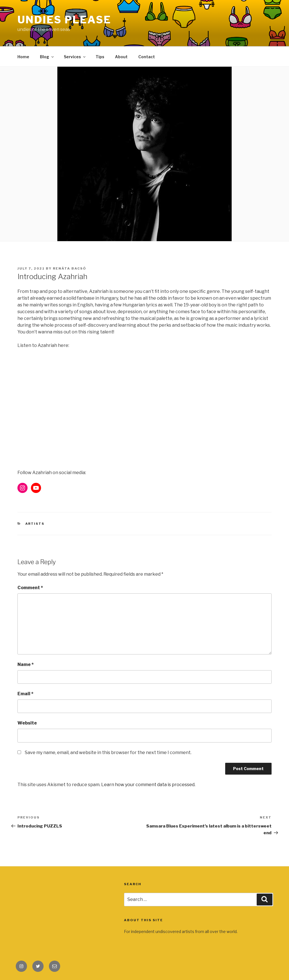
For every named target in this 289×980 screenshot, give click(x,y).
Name (26, 664)
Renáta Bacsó (70, 268)
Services (75, 57)
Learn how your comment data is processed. (148, 785)
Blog (47, 57)
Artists (35, 524)
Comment (30, 588)
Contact (147, 57)
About (121, 57)
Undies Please (64, 20)
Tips (100, 57)
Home (23, 57)
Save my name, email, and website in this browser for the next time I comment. (108, 753)
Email (25, 694)
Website (27, 723)
